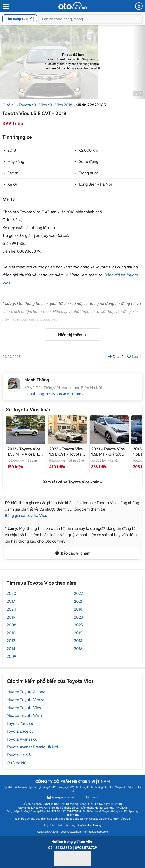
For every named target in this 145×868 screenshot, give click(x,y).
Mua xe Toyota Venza (25, 700)
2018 (12, 150)
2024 (11, 609)
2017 (11, 601)
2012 (11, 641)
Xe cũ (12, 184)
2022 (78, 593)
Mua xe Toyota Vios (24, 708)
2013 (78, 641)
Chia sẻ (115, 357)
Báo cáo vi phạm (72, 553)
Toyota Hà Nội (19, 755)
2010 (11, 633)
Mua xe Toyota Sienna (26, 692)
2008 (11, 625)
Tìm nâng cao (20, 19)
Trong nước (89, 173)
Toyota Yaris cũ (20, 723)
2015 (78, 633)
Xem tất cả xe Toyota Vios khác (71, 482)
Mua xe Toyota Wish (24, 716)
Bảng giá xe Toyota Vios (26, 516)
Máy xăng (16, 162)
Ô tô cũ (9, 105)
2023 (78, 617)
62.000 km (88, 150)
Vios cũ (46, 105)
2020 (11, 593)
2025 (78, 625)
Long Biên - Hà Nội (95, 184)
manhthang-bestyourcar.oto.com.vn (55, 394)
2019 (11, 617)
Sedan (13, 173)
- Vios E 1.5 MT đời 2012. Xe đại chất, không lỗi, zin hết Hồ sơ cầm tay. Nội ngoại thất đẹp (25, 452)
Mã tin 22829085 (91, 105)
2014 (11, 649)
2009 (11, 657)
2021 (78, 601)
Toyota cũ (27, 105)
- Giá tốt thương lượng (108, 452)
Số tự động (89, 162)
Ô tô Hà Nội (17, 763)
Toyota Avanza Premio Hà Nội (32, 747)
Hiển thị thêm (71, 335)
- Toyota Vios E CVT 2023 (66, 452)
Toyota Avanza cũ (22, 739)
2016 (78, 649)
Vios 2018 (64, 105)
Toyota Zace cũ (20, 731)
